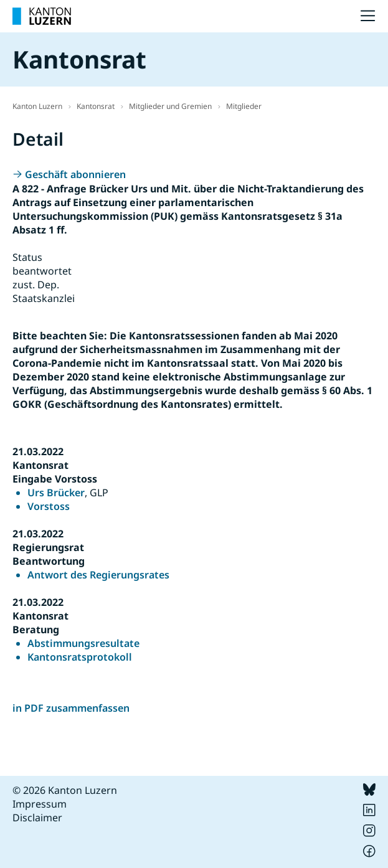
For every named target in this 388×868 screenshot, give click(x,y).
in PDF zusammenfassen (71, 708)
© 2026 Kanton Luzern (65, 790)
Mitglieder (244, 106)
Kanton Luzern (37, 106)
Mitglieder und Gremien (170, 106)
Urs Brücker (56, 493)
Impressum (40, 804)
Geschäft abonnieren (75, 174)
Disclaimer (37, 818)
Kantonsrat (96, 106)
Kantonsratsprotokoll (80, 657)
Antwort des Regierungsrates (98, 575)
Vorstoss (49, 506)
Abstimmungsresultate (83, 643)
